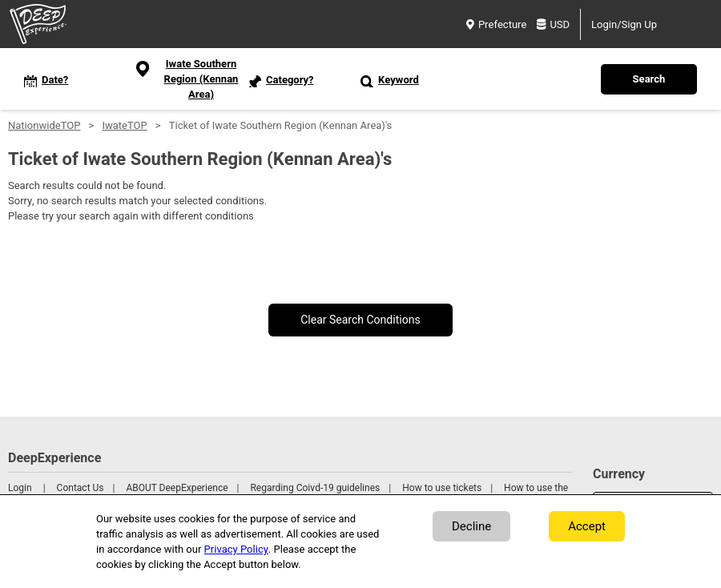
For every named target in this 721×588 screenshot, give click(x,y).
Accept (587, 526)
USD (553, 24)
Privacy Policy (236, 549)
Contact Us (81, 488)
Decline (471, 526)
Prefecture (496, 24)
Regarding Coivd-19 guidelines (315, 488)
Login (20, 488)
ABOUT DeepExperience (177, 488)
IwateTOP (124, 125)
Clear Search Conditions (360, 320)
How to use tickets (442, 488)
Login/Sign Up (624, 24)
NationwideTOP (44, 125)
